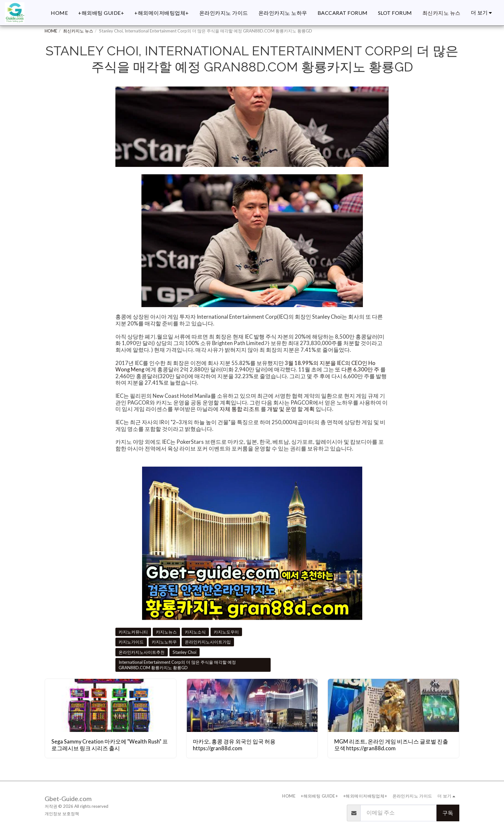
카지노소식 (195, 632)
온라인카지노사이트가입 (208, 642)
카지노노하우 (164, 642)
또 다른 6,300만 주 (357, 369)
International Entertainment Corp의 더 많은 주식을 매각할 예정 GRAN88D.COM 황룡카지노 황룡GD (177, 665)
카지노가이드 (131, 642)
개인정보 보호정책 (62, 814)
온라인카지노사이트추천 (142, 652)
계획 (309, 409)
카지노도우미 (226, 632)
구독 (448, 813)
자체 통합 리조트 (240, 409)
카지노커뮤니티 (133, 632)
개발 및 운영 (282, 409)
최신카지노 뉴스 (78, 31)
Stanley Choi (184, 652)
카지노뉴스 (166, 632)
